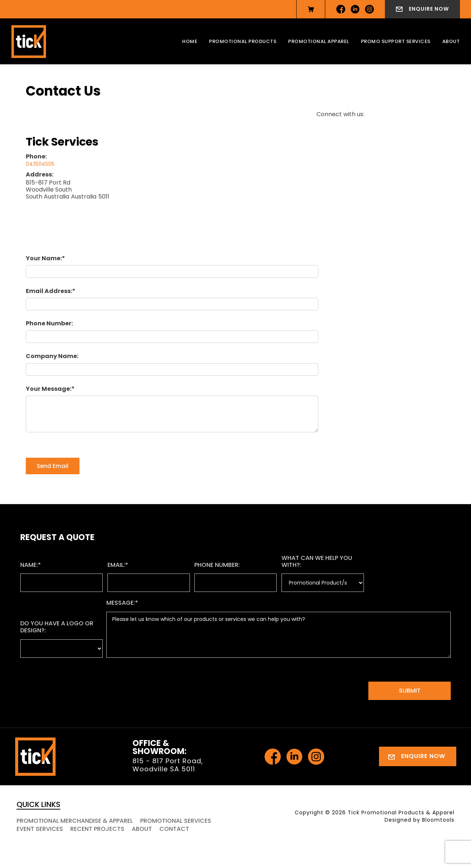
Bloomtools (438, 820)
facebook (341, 9)
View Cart (311, 9)
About (451, 41)
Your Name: (44, 258)
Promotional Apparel (319, 41)
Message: (121, 603)
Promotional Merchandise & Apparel (75, 821)
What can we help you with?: (317, 561)
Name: (29, 565)
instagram (369, 9)
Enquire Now (429, 9)
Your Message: (49, 389)
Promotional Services (176, 821)
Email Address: (49, 291)
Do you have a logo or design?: (57, 627)
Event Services (40, 829)
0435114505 (40, 164)
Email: (116, 565)
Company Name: (52, 356)
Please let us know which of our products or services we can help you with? (279, 635)
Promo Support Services (396, 41)
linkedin (355, 9)
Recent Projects (97, 829)
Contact (174, 829)
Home (190, 41)
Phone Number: (49, 323)
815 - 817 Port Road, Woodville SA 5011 (168, 765)
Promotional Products (243, 41)
